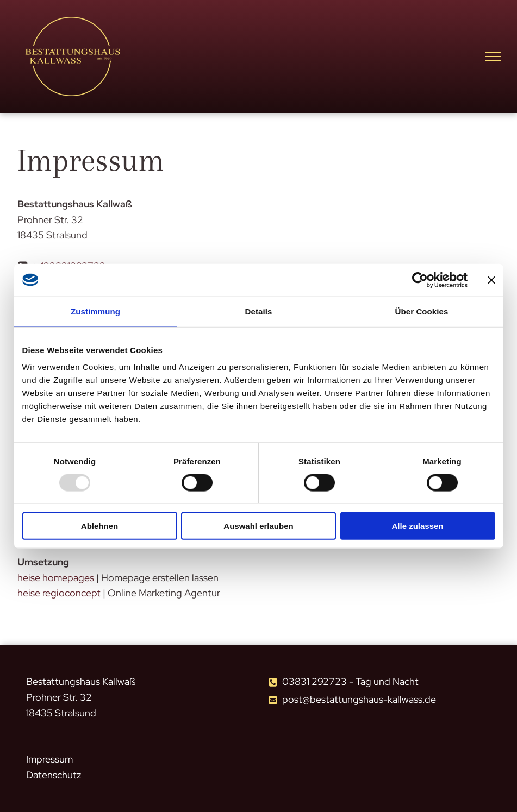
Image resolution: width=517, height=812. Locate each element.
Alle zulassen (417, 526)
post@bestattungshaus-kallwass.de (359, 699)
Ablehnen (99, 526)
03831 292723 (314, 681)
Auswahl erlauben (258, 526)
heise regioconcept (59, 593)
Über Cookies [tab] (422, 311)
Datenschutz (54, 775)
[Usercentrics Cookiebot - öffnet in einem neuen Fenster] (420, 280)
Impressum (49, 759)
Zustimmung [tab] (95, 311)
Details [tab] (259, 311)
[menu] (493, 56)
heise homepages (56, 578)
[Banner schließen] (491, 280)
